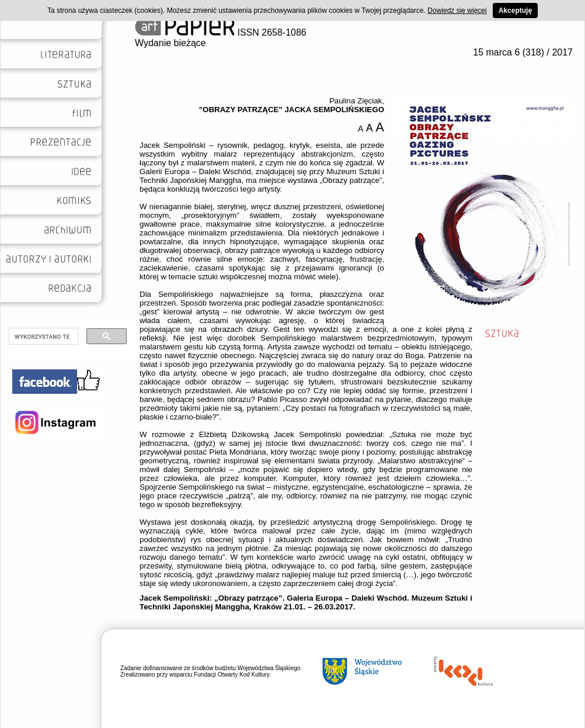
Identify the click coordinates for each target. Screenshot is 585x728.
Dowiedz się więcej (457, 11)
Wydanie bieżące (170, 43)
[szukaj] (42, 337)
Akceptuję (515, 11)
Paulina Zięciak (356, 101)
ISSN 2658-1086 (221, 32)
